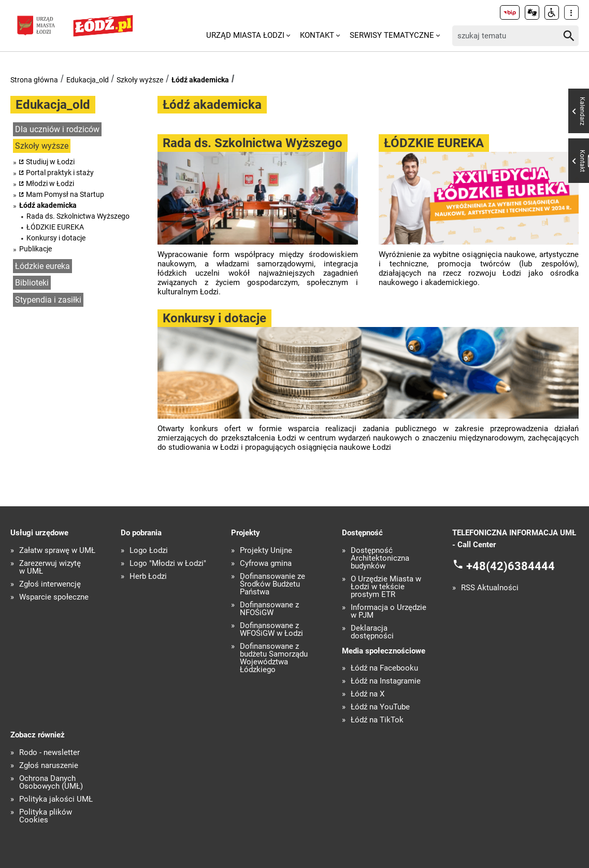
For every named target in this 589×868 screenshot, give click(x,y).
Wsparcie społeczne (54, 597)
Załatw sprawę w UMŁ (57, 551)
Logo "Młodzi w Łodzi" (168, 564)
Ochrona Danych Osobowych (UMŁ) (51, 782)
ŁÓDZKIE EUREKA (55, 227)
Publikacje (35, 249)
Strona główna (34, 80)
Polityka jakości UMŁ (56, 799)
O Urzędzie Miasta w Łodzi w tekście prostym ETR (386, 587)
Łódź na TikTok (377, 720)
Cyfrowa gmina (266, 564)
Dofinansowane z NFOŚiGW (269, 609)
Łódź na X (368, 694)
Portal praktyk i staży (60, 173)
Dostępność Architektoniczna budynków (380, 558)
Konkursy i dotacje (56, 238)
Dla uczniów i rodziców (57, 129)
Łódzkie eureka (42, 266)
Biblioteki (32, 283)
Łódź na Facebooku (384, 668)
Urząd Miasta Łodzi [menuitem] (245, 35)
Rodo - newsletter (49, 753)
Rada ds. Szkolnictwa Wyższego (78, 216)
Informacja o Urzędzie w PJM (389, 611)
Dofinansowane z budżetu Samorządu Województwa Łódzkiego (274, 658)
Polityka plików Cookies (46, 816)
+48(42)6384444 (511, 566)
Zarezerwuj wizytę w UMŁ (50, 567)
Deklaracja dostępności (372, 632)
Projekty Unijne (266, 551)
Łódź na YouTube (380, 707)
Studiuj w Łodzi (50, 162)
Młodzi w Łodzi (50, 183)
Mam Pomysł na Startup (65, 194)
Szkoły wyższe (140, 80)
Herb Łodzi (148, 577)
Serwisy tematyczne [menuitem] (392, 35)
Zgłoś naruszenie (49, 766)
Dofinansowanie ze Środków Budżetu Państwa (272, 584)
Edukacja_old (88, 80)
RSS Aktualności (490, 588)
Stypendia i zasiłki (48, 300)
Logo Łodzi (149, 551)
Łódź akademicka (200, 80)
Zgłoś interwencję (50, 584)
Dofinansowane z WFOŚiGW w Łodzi (271, 630)
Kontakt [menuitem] (317, 35)
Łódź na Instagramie (386, 681)
